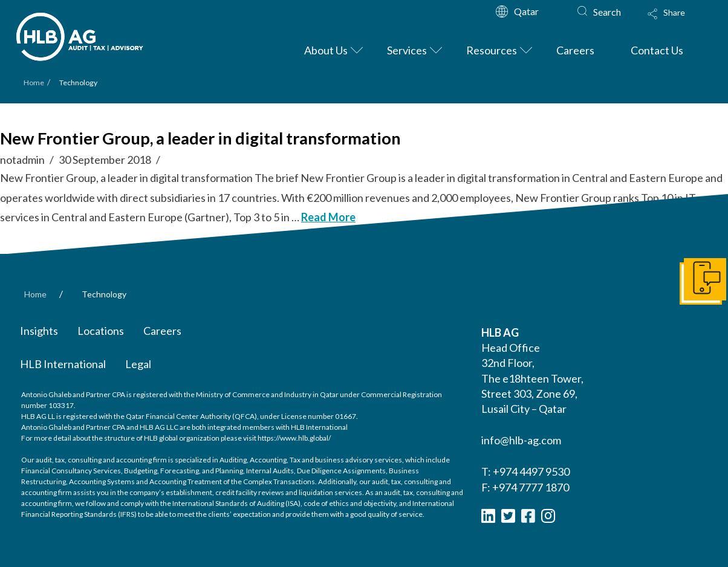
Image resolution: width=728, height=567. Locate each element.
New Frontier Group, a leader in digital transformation (200, 138)
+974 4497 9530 (531, 471)
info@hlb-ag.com (521, 440)
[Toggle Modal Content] (678, 22)
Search (607, 12)
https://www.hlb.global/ (294, 438)
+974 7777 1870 (531, 487)
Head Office (511, 348)
